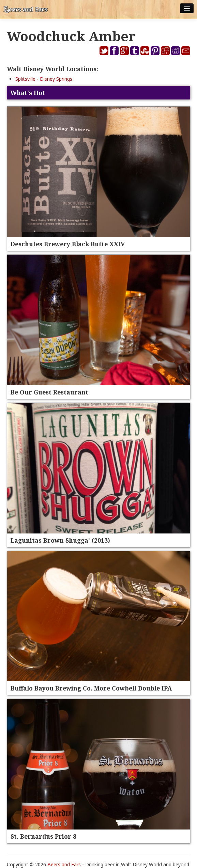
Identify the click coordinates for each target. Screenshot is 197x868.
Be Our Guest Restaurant (49, 392)
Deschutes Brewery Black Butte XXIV (68, 244)
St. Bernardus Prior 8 (43, 836)
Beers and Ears (64, 864)
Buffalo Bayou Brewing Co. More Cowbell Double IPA (91, 688)
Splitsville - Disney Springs (44, 79)
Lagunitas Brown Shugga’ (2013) (60, 540)
